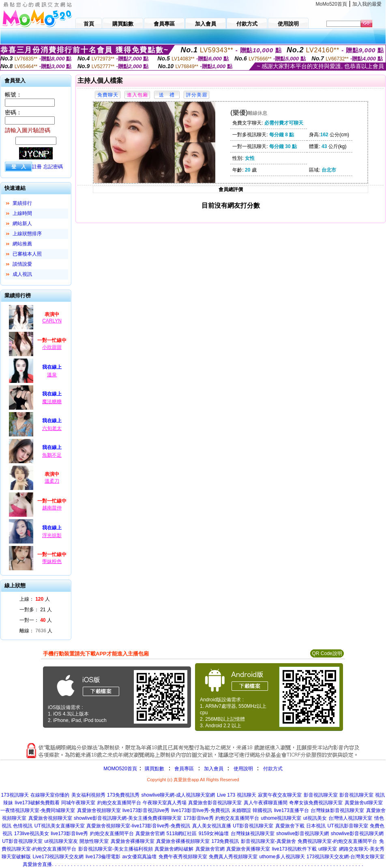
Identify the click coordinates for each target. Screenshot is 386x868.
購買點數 (154, 769)
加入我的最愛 (367, 4)
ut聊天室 (328, 849)
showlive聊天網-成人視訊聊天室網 (178, 795)
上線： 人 (35, 599)
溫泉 (52, 375)
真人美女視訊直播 (212, 826)
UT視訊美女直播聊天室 (60, 826)
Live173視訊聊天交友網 (58, 857)
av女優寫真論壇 (139, 857)
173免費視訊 (225, 841)
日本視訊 (316, 826)
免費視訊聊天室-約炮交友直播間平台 (337, 841)
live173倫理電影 (103, 857)
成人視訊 (22, 274)
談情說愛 (22, 264)
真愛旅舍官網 (150, 834)
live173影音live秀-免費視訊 (201, 810)
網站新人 (22, 223)
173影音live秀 (199, 818)
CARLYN (52, 321)
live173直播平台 (292, 810)
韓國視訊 (262, 810)
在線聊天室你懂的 (50, 795)
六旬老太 (52, 428)
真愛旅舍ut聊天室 (364, 803)
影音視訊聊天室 (321, 795)
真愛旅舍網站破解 (174, 849)
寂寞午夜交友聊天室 (280, 795)
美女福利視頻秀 (88, 795)
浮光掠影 (52, 535)
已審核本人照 (27, 254)
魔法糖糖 (52, 402)
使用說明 (243, 769)
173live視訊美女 (32, 834)
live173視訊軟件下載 (294, 849)
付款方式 (273, 769)
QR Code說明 (327, 653)
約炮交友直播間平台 (119, 803)
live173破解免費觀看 (37, 803)
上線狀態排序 (27, 234)
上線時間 (22, 213)
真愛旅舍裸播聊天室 (133, 841)
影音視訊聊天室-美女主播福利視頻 (116, 849)
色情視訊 (23, 826)
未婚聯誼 (241, 810)
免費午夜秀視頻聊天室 (183, 857)
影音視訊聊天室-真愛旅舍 (268, 841)
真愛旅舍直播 (37, 864)
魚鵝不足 (52, 455)
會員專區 (184, 769)
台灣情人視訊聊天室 (350, 818)
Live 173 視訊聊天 (237, 795)
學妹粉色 (52, 561)
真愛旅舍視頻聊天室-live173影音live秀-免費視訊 (138, 826)
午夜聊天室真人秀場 (165, 803)
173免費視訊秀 (123, 795)
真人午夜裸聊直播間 (266, 803)
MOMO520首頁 (120, 769)
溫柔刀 (52, 481)
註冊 (37, 167)
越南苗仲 (52, 508)
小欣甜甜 (52, 347)
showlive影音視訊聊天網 (302, 834)
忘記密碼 (53, 167)
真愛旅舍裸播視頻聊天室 (183, 841)
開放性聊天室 (94, 841)
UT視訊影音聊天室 (348, 826)
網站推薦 (22, 244)
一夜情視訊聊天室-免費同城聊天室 (38, 810)
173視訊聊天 (15, 795)
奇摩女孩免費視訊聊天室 (316, 803)
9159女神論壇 (214, 834)
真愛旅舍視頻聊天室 (99, 810)
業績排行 (22, 203)
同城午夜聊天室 (78, 803)
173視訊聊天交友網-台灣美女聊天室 (345, 857)
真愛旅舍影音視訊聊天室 (215, 803)
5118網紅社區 (182, 834)
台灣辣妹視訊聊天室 (253, 834)
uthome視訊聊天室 (281, 818)
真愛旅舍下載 (290, 826)
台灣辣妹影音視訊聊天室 (337, 810)
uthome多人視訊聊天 (282, 857)
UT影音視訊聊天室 (253, 826)
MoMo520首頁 (331, 4)
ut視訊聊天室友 (61, 841)
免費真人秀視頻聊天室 (233, 857)
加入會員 (214, 769)
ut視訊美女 (315, 818)
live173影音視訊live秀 (146, 810)
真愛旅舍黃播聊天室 (248, 849)
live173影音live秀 (69, 834)
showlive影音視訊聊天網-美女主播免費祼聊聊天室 (128, 818)
